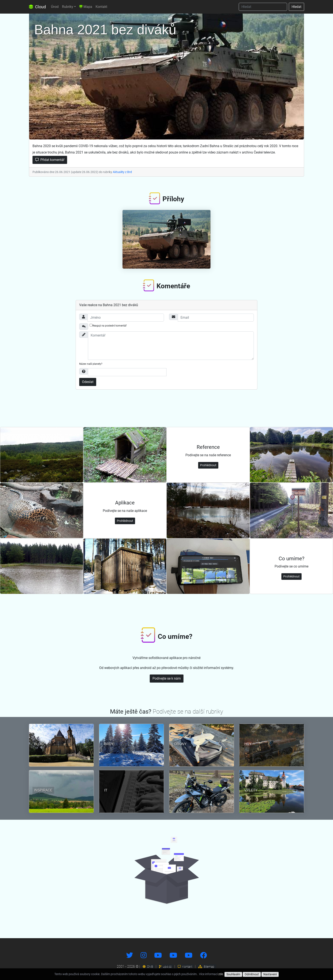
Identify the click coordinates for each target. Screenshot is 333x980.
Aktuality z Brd (122, 172)
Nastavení (270, 974)
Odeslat (88, 382)
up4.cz (165, 967)
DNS (148, 967)
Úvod (55, 7)
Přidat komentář (50, 160)
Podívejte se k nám (167, 678)
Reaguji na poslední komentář (108, 325)
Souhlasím (233, 974)
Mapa (86, 7)
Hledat (296, 7)
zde (221, 974)
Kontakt (101, 7)
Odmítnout (252, 974)
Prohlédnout (208, 465)
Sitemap (206, 967)
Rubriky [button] (68, 7)
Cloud (37, 7)
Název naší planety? (91, 364)
